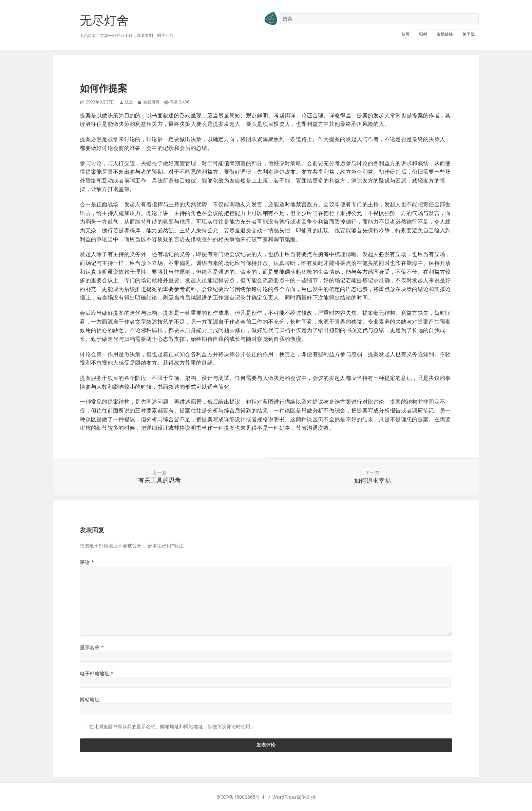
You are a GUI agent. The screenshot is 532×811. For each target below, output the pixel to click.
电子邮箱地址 (97, 673)
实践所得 (151, 102)
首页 (405, 34)
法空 (129, 102)
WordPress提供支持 (294, 797)
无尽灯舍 (104, 20)
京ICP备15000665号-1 (241, 797)
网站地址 (90, 700)
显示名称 (92, 647)
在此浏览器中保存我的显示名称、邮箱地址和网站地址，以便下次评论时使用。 (172, 726)
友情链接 (445, 34)
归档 (423, 34)
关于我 (469, 34)
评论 (87, 562)
